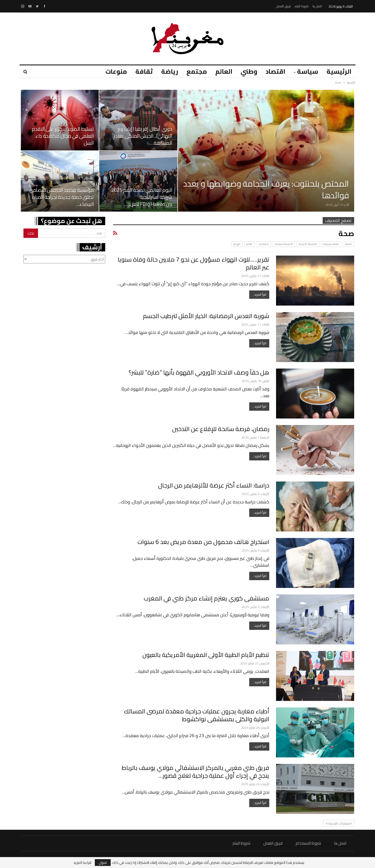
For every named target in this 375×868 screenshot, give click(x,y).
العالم (221, 71)
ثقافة (139, 71)
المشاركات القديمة (339, 823)
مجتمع (193, 71)
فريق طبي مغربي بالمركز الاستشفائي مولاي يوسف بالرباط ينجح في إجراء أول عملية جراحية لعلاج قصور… (195, 772)
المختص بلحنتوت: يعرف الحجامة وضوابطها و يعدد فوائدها (266, 189)
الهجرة (237, 244)
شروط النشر (302, 6)
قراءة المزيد (82, 863)
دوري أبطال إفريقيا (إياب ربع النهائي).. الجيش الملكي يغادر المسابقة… (143, 136)
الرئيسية (339, 71)
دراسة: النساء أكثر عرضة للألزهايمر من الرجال (214, 485)
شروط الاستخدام (308, 843)
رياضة (165, 71)
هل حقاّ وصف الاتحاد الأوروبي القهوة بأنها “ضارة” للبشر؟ (199, 372)
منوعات (110, 71)
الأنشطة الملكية (284, 244)
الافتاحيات (264, 244)
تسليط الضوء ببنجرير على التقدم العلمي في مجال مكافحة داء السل (63, 136)
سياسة (307, 71)
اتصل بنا (317, 6)
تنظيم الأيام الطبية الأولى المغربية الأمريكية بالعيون (206, 655)
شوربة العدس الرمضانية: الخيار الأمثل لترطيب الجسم (206, 316)
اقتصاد (274, 71)
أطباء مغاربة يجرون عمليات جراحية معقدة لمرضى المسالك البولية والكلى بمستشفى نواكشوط (197, 715)
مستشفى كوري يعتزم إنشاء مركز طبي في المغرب (207, 598)
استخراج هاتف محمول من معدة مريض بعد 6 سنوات (203, 542)
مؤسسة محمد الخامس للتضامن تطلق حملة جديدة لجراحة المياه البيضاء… (62, 197)
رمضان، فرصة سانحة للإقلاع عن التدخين (221, 429)
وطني (247, 71)
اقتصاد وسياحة (331, 244)
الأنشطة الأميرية (308, 244)
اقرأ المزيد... (259, 294)
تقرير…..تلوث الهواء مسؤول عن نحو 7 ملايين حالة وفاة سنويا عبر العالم (193, 263)
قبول (103, 863)
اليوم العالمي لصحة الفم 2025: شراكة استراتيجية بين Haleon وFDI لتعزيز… (141, 197)
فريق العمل (283, 6)
